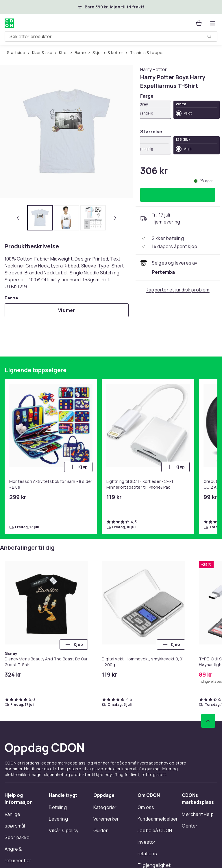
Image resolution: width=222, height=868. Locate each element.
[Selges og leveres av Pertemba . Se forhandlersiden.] (163, 272)
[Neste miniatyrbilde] (115, 218)
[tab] (40, 218)
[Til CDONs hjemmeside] (9, 23)
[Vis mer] (67, 310)
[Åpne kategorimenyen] (213, 23)
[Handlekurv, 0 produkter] (199, 23)
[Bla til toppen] (208, 721)
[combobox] (111, 36)
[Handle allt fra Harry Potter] (153, 69)
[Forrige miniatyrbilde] (18, 218)
